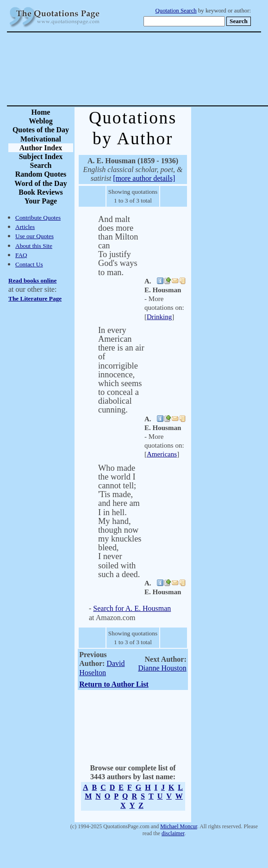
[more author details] (144, 178)
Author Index (41, 148)
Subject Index (41, 157)
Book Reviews (41, 192)
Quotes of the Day (41, 130)
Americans (162, 454)
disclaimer (173, 833)
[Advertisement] (166, 69)
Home (41, 112)
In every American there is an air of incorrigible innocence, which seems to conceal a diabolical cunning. (121, 370)
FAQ (21, 255)
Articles (25, 227)
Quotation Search (176, 11)
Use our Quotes (34, 236)
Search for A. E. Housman (132, 608)
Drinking (159, 317)
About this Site (34, 246)
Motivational (41, 139)
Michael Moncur (179, 826)
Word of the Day (41, 183)
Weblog (41, 121)
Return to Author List (114, 684)
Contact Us (29, 264)
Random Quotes (41, 174)
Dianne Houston (162, 668)
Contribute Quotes (38, 218)
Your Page (41, 201)
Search (41, 165)
